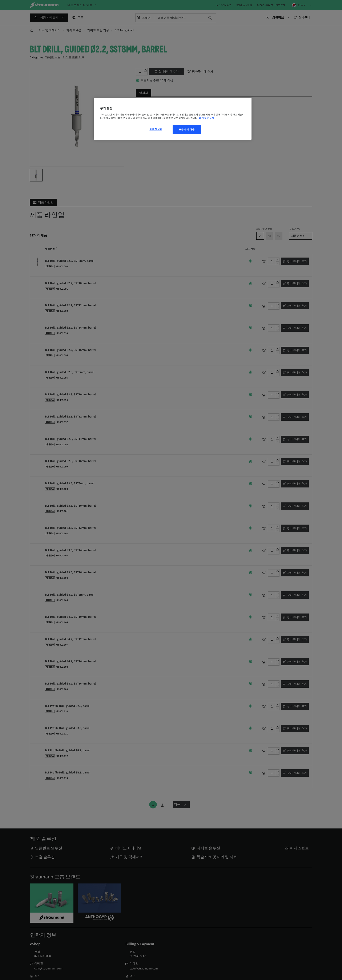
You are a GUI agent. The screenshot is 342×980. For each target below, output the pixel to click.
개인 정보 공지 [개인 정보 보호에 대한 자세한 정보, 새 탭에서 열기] (206, 118)
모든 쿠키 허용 (187, 130)
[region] (173, 119)
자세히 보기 (156, 129)
